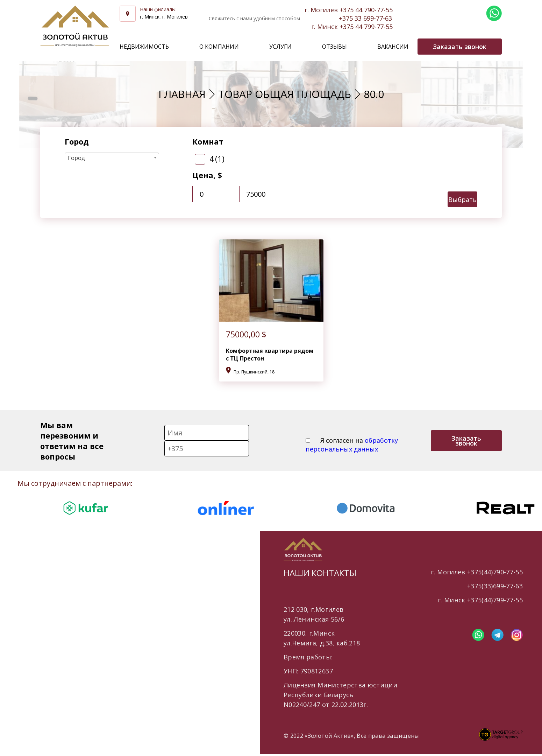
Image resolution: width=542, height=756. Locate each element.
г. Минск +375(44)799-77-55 (480, 600)
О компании (219, 47)
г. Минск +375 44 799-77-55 (352, 27)
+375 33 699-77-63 (365, 18)
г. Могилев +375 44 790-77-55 (349, 10)
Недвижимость (144, 47)
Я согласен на (352, 445)
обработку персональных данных (352, 445)
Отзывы (334, 47)
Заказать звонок (466, 441)
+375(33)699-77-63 (495, 586)
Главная (182, 94)
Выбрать (462, 199)
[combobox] (112, 157)
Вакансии (393, 47)
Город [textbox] (76, 158)
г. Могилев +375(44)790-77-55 (477, 572)
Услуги (280, 47)
